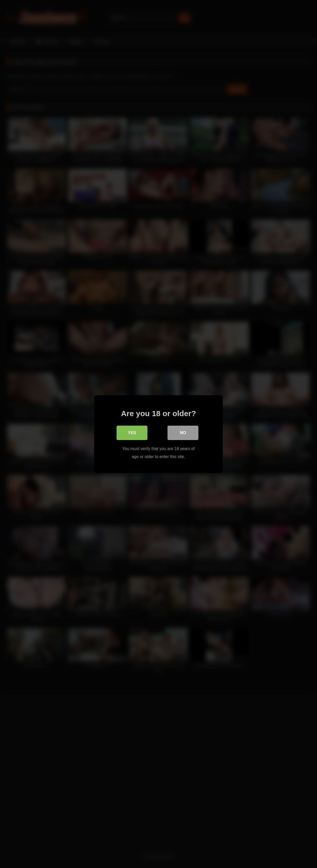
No (183, 433)
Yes (132, 433)
